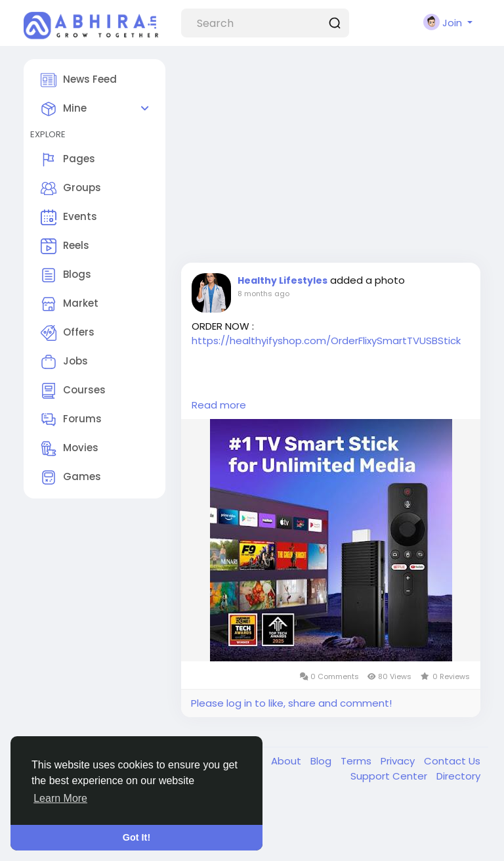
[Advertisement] (331, 158)
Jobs (64, 362)
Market (70, 304)
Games (71, 477)
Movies (70, 449)
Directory (458, 776)
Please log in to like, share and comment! (291, 703)
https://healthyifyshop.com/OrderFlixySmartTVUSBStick (326, 341)
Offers (68, 333)
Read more (219, 405)
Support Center (390, 776)
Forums (71, 420)
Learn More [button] (60, 798)
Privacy (399, 761)
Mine (64, 109)
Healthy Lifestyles (283, 280)
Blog (322, 761)
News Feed (79, 80)
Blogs (66, 275)
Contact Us (452, 761)
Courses (73, 391)
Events (69, 217)
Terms (357, 761)
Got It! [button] (136, 837)
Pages (68, 160)
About (287, 761)
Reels (65, 246)
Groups (71, 188)
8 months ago (263, 294)
